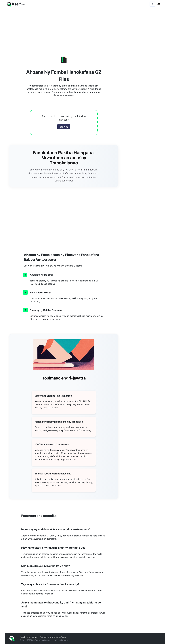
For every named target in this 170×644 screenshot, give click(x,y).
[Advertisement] (85, 28)
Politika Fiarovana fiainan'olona (53, 637)
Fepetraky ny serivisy (29, 637)
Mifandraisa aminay (62, 640)
